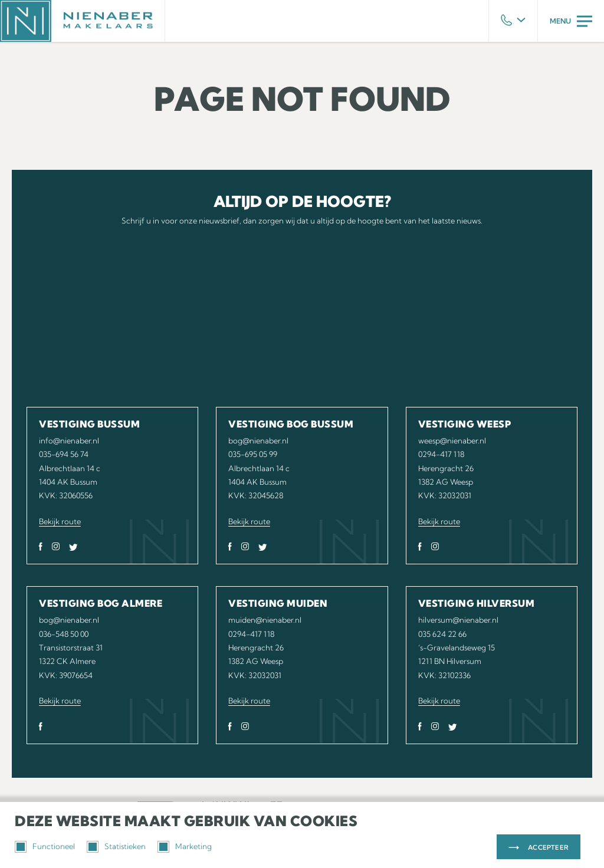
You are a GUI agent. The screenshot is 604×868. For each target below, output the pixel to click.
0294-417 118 (441, 454)
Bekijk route (60, 521)
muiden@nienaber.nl (265, 620)
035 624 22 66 (442, 634)
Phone (513, 21)
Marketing (185, 847)
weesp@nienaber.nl (452, 440)
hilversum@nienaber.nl (458, 620)
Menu (571, 21)
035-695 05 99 (253, 454)
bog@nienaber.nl (258, 440)
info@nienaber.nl (69, 440)
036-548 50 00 (64, 634)
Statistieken (116, 847)
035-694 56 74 (64, 454)
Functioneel (45, 847)
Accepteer (548, 847)
